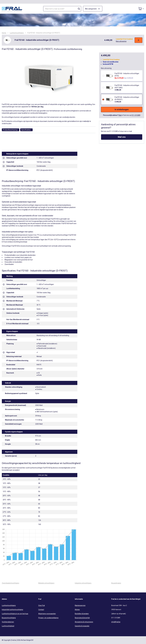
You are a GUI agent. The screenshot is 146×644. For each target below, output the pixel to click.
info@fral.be (116, 622)
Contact (41, 610)
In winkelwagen (122, 110)
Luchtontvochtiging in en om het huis (15, 614)
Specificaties (26, 130)
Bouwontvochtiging (9, 618)
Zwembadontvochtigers (10, 583)
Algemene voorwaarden (47, 614)
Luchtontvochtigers (17, 33)
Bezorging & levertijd (82, 618)
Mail (120, 115)
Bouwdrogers (116, 583)
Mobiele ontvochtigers (46, 583)
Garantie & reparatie (82, 626)
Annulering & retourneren (84, 622)
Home (4, 33)
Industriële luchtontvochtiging (12, 610)
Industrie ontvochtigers (83, 583)
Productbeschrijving (11, 130)
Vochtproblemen (8, 622)
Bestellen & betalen (82, 614)
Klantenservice (80, 605)
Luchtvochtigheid (8, 626)
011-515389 (136, 115)
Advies (77, 610)
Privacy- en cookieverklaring (48, 618)
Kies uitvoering (121, 41)
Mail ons (122, 137)
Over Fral (42, 605)
